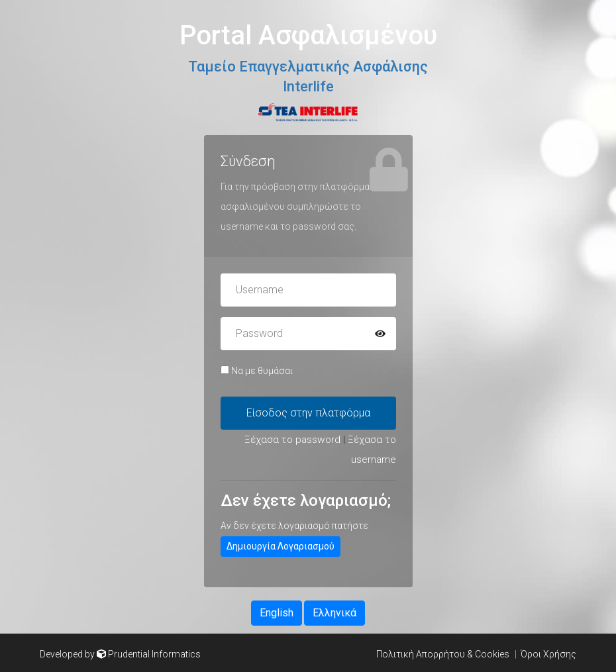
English (277, 613)
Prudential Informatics (154, 654)
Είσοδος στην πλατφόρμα (308, 413)
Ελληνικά (334, 613)
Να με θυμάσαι (257, 371)
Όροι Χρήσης (548, 654)
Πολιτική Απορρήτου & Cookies (443, 654)
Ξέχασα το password (292, 440)
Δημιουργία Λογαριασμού (281, 546)
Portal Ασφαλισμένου (308, 35)
